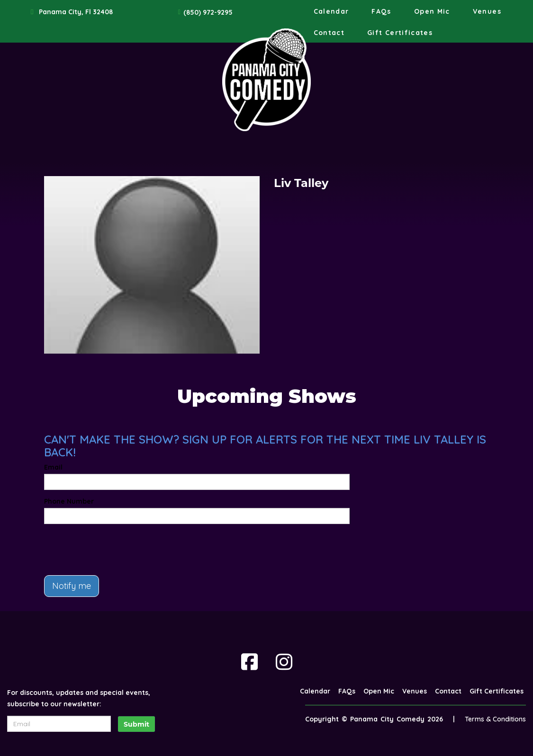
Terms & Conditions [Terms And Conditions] (495, 719)
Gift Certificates (400, 33)
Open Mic (432, 11)
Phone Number (69, 501)
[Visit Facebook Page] (249, 662)
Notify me (72, 586)
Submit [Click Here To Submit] (136, 724)
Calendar (331, 11)
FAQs (381, 11)
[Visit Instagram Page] (284, 662)
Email (53, 467)
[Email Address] (59, 724)
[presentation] (116, 550)
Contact (329, 33)
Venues (487, 11)
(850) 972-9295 (208, 12)
